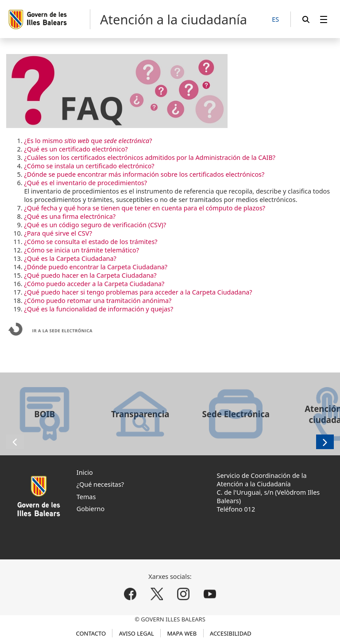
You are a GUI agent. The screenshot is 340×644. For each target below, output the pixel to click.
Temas (86, 497)
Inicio (85, 472)
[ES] (275, 20)
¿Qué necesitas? (100, 484)
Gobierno (91, 509)
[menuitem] (324, 19)
